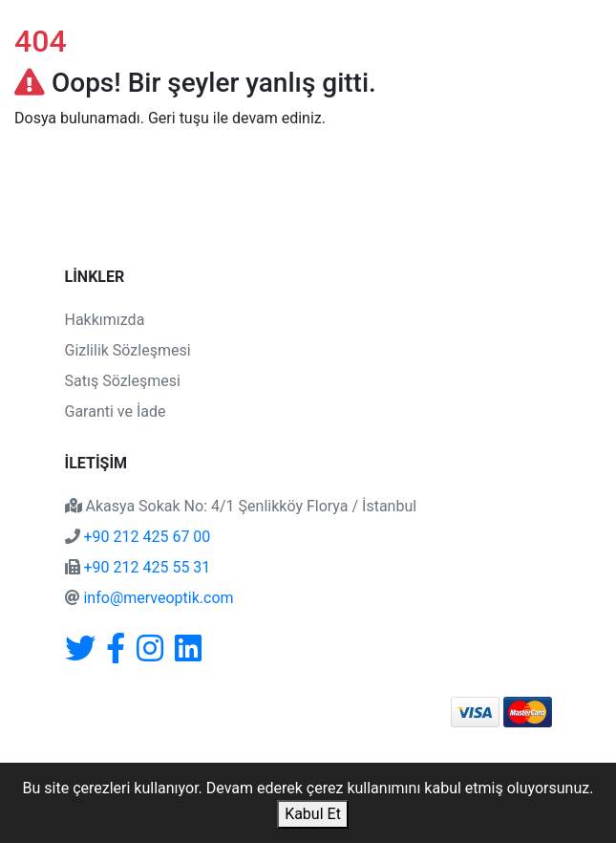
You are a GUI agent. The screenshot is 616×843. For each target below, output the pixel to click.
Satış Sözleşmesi (123, 381)
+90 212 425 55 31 (147, 567)
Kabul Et (313, 814)
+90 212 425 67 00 (147, 537)
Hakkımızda (105, 320)
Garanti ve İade (116, 411)
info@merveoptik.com (158, 598)
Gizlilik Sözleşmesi (128, 350)
